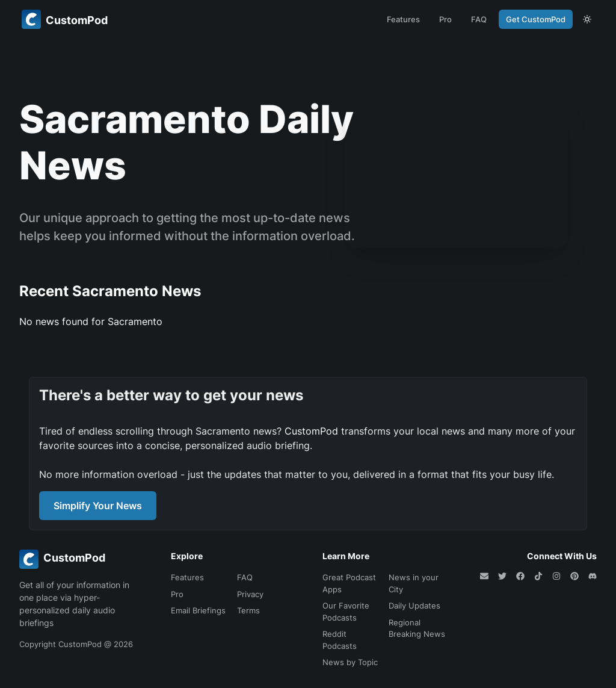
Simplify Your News (98, 506)
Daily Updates (414, 606)
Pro (445, 19)
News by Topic (350, 662)
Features (403, 19)
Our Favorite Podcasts (346, 612)
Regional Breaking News (417, 628)
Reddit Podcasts (340, 640)
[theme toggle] (587, 19)
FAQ (479, 19)
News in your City (414, 583)
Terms (248, 610)
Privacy (250, 594)
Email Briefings (198, 610)
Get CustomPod (536, 19)
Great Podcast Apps (349, 583)
